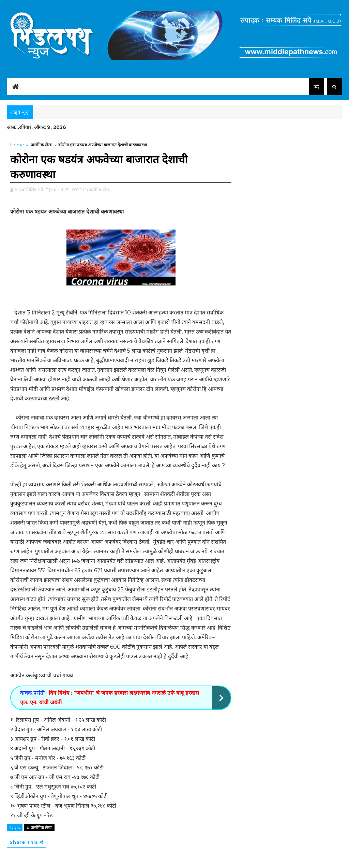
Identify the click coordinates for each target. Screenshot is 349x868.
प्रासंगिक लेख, (100, 190)
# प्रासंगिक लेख (39, 827)
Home (17, 145)
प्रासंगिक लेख (41, 145)
